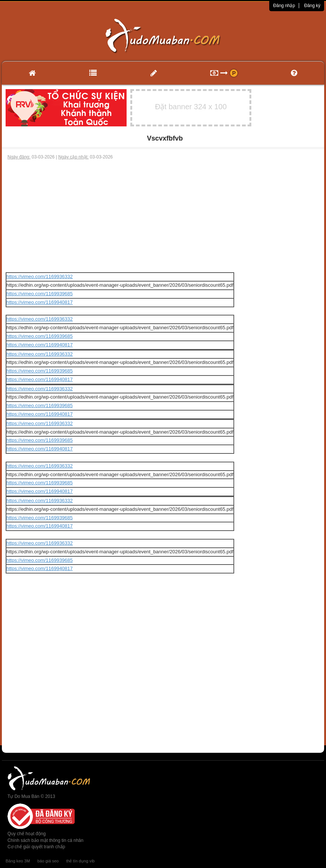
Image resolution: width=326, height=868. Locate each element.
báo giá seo (48, 861)
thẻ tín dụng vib (80, 861)
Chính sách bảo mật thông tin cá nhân (45, 840)
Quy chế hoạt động (27, 834)
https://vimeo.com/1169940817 (40, 302)
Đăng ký (312, 6)
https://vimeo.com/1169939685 (40, 294)
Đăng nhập (284, 6)
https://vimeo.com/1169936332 (40, 276)
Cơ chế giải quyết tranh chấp (36, 847)
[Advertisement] (163, 216)
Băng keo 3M (18, 861)
